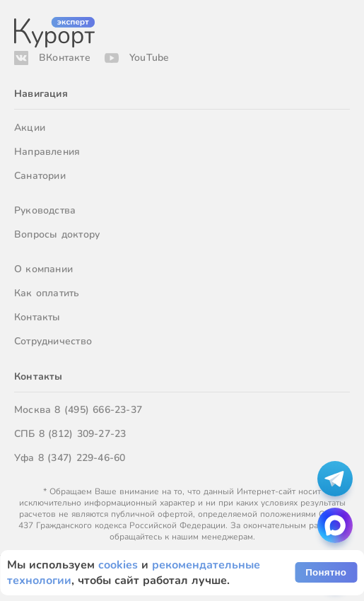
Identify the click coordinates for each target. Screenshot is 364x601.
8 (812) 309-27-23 (83, 434)
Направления (47, 152)
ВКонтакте (65, 58)
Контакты (37, 317)
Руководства (45, 210)
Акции (30, 128)
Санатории (40, 176)
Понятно (326, 572)
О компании (43, 269)
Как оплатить (47, 293)
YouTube (149, 58)
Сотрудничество (53, 341)
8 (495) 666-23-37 (98, 410)
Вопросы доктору (57, 234)
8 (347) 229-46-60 (82, 458)
